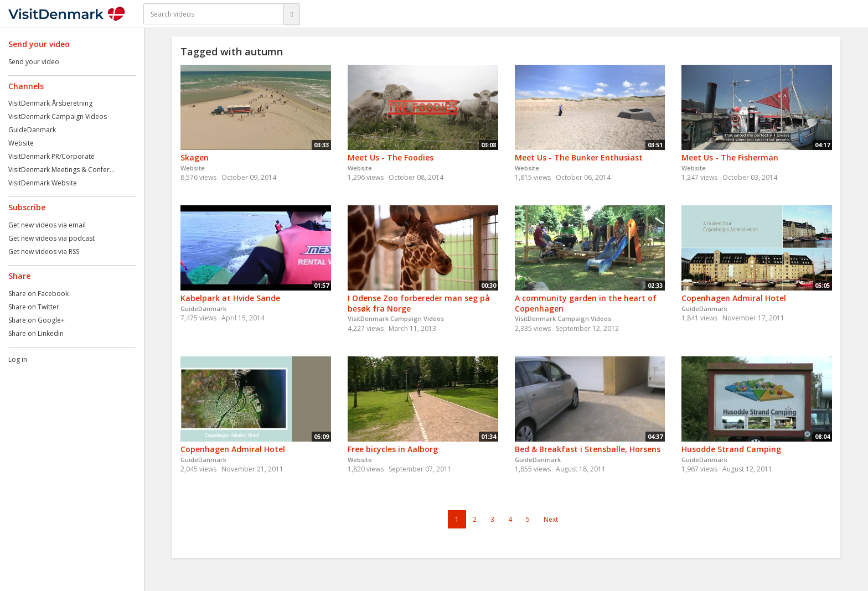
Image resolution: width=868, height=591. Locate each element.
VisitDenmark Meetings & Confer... (61, 170)
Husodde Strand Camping (731, 449)
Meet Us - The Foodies (391, 157)
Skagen (195, 157)
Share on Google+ (37, 320)
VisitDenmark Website (43, 183)
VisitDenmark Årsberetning (50, 103)
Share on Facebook (38, 294)
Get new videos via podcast (51, 238)
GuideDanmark (32, 130)
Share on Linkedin (36, 333)
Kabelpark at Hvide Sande (230, 298)
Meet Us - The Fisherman (730, 157)
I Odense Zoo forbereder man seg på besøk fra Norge (419, 303)
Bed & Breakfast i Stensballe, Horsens (588, 449)
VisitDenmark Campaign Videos (58, 116)
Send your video (34, 62)
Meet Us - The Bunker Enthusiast (579, 157)
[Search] (292, 14)
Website (21, 143)
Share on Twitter (34, 307)
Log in (18, 359)
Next (551, 519)
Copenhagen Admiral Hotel (734, 298)
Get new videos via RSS (44, 252)
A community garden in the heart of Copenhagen (586, 303)
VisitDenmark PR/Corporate (51, 156)
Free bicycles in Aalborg (393, 449)
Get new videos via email (47, 225)
